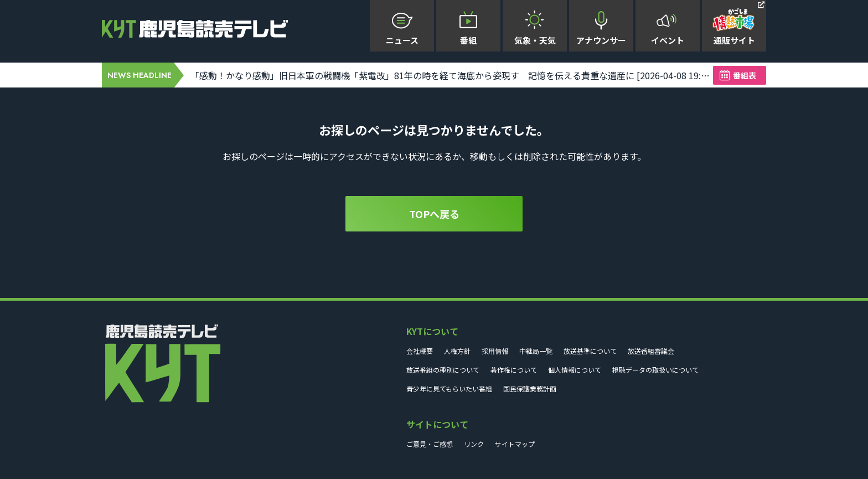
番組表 (745, 75)
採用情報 (495, 351)
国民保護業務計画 (530, 388)
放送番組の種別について (443, 370)
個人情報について (575, 370)
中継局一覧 (536, 351)
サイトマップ (515, 444)
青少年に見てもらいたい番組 (449, 388)
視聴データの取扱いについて (655, 370)
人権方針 (457, 351)
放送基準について (590, 351)
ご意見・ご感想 (430, 444)
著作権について (514, 370)
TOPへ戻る (434, 214)
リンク (474, 444)
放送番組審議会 (651, 351)
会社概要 (420, 351)
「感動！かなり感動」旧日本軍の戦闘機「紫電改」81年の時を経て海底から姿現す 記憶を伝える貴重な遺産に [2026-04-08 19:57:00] (452, 75)
